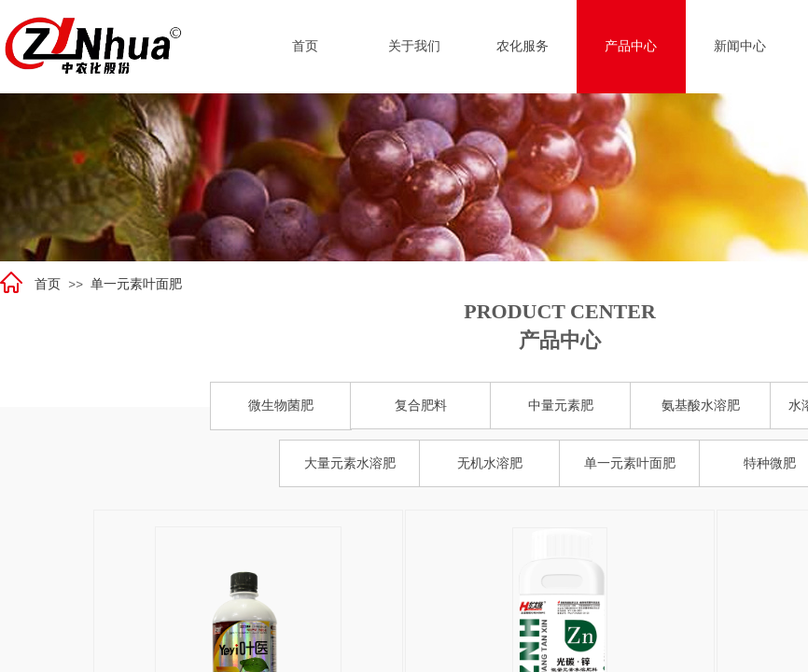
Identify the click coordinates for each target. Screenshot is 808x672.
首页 (48, 284)
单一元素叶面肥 (136, 284)
